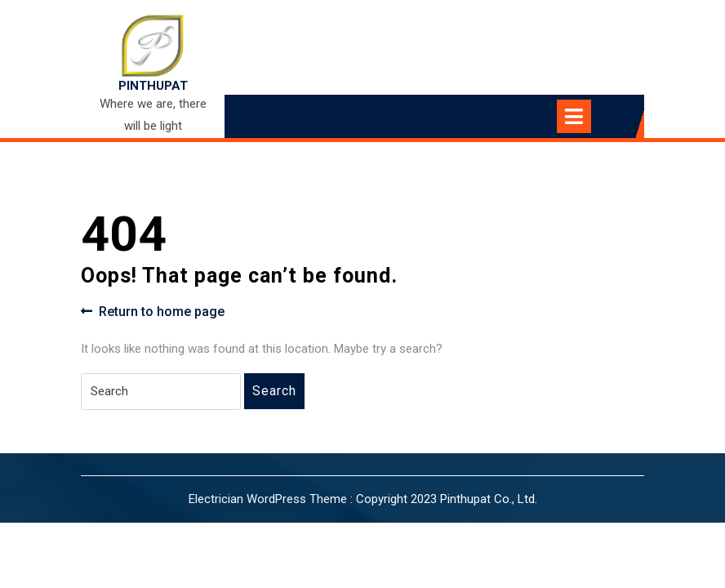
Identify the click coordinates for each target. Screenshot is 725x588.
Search (274, 391)
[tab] (588, 116)
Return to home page (153, 312)
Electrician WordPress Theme (268, 499)
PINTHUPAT (153, 86)
